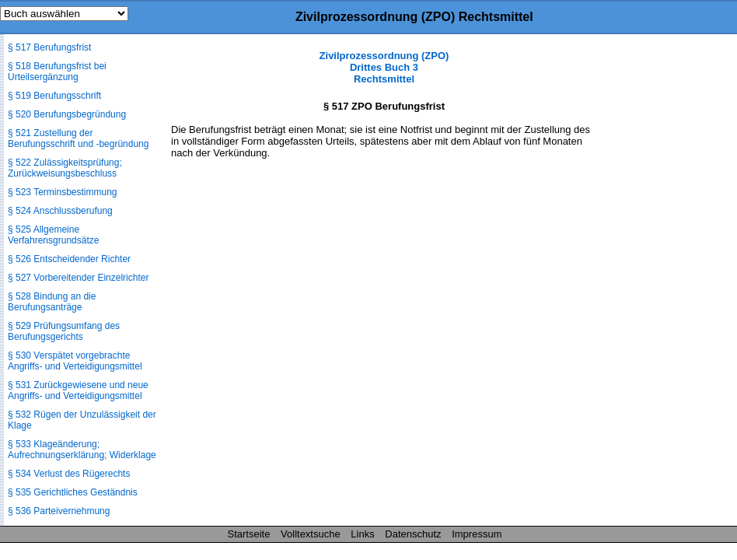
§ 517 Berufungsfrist (49, 47)
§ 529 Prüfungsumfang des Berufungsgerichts (64, 331)
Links (362, 534)
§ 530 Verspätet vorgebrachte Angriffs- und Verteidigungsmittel (75, 361)
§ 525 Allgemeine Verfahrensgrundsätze (53, 235)
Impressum (477, 534)
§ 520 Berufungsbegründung (67, 114)
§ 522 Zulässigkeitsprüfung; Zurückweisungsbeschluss (65, 168)
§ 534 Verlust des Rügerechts (69, 474)
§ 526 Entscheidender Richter (69, 259)
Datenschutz (413, 534)
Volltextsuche (311, 534)
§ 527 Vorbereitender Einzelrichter (78, 278)
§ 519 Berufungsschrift (54, 96)
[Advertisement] (659, 283)
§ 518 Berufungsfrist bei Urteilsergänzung (57, 72)
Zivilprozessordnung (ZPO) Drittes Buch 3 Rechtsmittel (384, 67)
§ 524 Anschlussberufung (60, 211)
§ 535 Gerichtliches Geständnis (73, 492)
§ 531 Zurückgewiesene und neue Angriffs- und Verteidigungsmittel (78, 390)
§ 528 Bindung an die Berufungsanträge (52, 302)
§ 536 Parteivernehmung (59, 511)
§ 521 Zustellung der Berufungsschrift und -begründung (78, 138)
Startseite (249, 534)
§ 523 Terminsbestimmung (63, 192)
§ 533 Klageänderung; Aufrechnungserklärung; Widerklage (82, 450)
